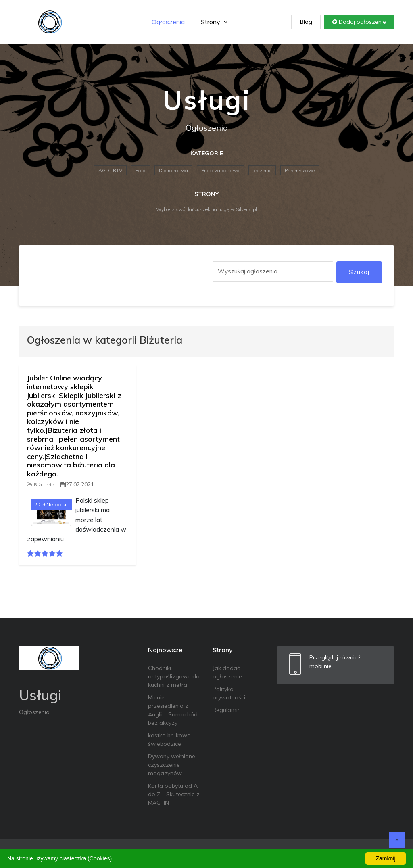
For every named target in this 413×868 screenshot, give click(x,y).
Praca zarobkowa (220, 170)
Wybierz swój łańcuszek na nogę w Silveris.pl (206, 209)
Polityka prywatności (229, 693)
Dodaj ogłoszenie (359, 22)
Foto (141, 170)
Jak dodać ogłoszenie (227, 672)
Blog (306, 22)
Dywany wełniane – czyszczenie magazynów (174, 765)
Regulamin (227, 710)
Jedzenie (262, 170)
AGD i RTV (110, 170)
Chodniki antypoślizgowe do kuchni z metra (174, 676)
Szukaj (359, 272)
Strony (214, 22)
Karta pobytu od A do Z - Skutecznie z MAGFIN (174, 794)
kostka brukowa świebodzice (169, 740)
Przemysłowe (300, 170)
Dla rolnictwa (173, 170)
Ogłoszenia (168, 22)
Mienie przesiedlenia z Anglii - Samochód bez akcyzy (173, 710)
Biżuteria (41, 485)
